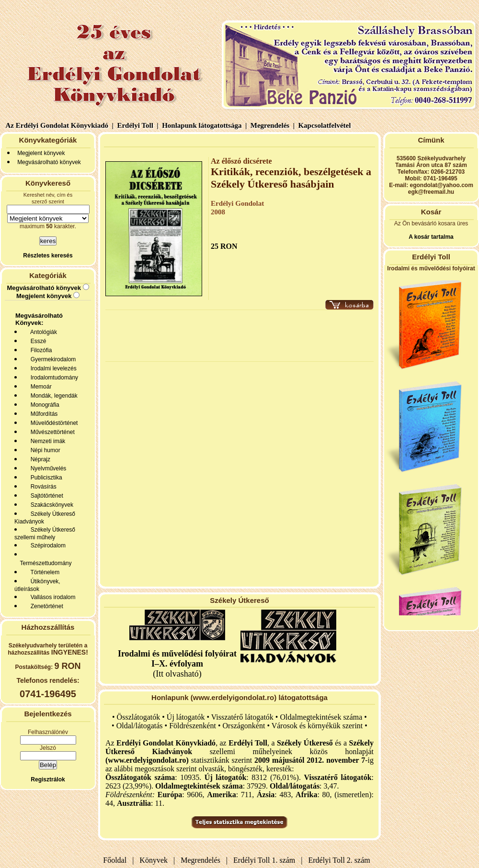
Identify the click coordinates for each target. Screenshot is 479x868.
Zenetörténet (45, 606)
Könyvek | (155, 860)
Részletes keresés (48, 256)
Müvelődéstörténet (52, 423)
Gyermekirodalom (51, 359)
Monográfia (43, 405)
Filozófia (40, 350)
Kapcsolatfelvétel (325, 125)
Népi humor (44, 450)
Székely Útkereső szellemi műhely (45, 534)
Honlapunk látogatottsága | (203, 125)
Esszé (37, 341)
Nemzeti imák (46, 441)
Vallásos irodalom (51, 597)
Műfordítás (42, 414)
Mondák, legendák (52, 396)
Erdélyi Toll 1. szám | (266, 860)
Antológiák (42, 332)
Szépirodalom (46, 545)
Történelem (43, 572)
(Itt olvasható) (177, 664)
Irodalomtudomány (53, 378)
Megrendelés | (272, 125)
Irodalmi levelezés (52, 368)
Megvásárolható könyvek (49, 162)
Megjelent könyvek (41, 153)
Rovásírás (42, 487)
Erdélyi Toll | (137, 125)
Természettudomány (44, 563)
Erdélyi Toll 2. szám (340, 860)
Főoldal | (118, 860)
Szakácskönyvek (50, 505)
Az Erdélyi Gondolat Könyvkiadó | (60, 125)
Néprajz (39, 459)
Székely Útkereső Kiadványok (45, 518)
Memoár (40, 387)
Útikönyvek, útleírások (37, 585)
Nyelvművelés (47, 468)
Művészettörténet (51, 432)
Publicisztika (45, 478)
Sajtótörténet (45, 496)
